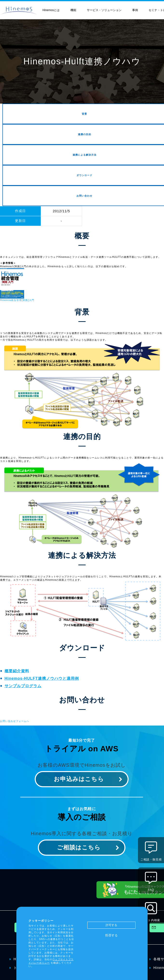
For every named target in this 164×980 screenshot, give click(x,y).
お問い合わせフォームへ (15, 721)
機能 (73, 10)
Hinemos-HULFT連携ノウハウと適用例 (42, 678)
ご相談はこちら (79, 847)
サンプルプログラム (23, 686)
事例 (135, 10)
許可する (111, 925)
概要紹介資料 (17, 671)
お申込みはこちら (79, 779)
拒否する (111, 935)
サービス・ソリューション (104, 10)
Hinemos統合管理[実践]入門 (17, 300)
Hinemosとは (51, 10)
